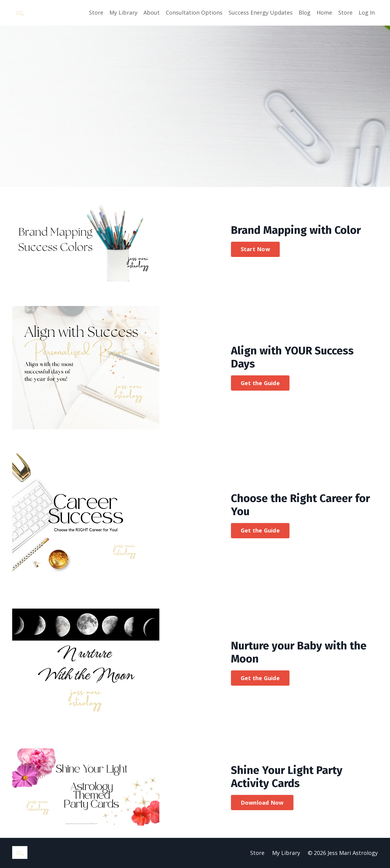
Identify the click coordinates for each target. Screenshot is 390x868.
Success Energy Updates (261, 12)
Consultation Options (194, 12)
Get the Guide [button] (260, 383)
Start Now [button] (255, 249)
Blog (305, 12)
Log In (367, 12)
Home (324, 12)
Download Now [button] (262, 803)
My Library (123, 12)
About (152, 12)
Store (96, 12)
